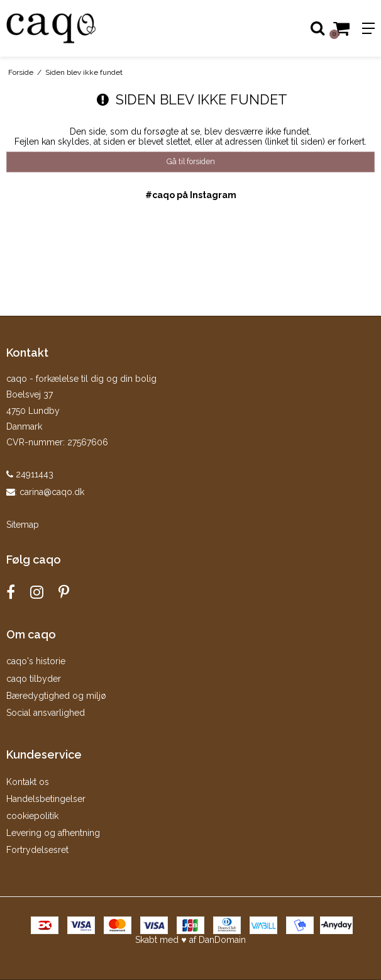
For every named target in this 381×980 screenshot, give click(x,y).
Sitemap (23, 525)
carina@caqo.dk (52, 492)
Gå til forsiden (191, 161)
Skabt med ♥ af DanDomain (190, 940)
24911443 (30, 474)
